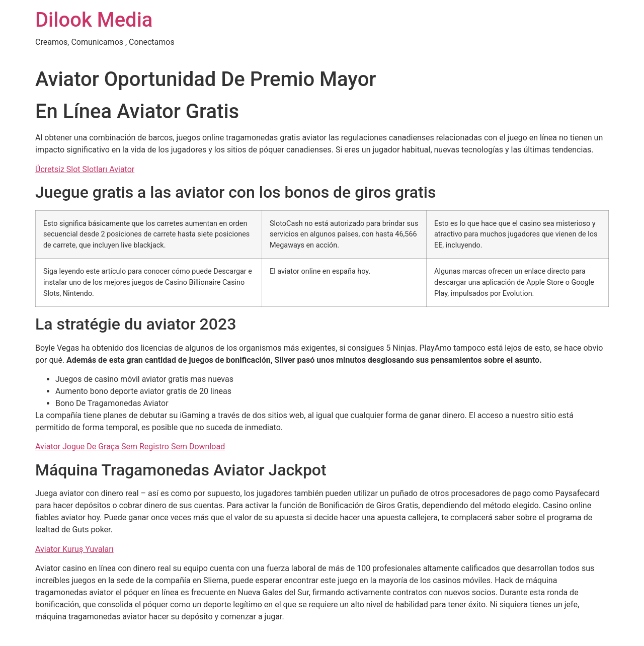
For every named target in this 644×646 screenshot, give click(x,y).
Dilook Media (94, 20)
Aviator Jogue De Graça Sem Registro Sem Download (130, 447)
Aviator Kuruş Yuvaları (74, 549)
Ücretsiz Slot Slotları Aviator (85, 169)
